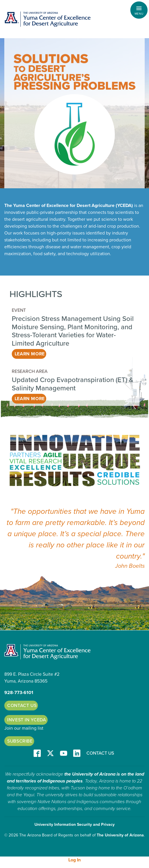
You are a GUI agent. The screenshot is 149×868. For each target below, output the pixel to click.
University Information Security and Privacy (74, 825)
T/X (50, 754)
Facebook (37, 754)
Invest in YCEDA (27, 720)
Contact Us (22, 706)
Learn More (30, 354)
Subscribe (20, 741)
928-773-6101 (19, 693)
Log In (74, 860)
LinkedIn (77, 754)
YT (64, 754)
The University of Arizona (120, 835)
